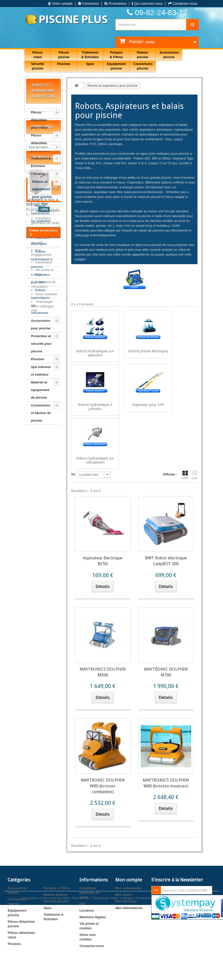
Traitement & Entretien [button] (90, 55)
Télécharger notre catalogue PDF (43, 699)
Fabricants (42, 444)
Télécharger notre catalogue (113, 964)
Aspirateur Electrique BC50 (103, 561)
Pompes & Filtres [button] (116, 55)
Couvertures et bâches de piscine (41, 413)
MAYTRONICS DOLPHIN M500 (103, 672)
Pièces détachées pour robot (39, 120)
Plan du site (81, 964)
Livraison (42, 596)
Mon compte (129, 880)
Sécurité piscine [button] (38, 66)
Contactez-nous (183, 4)
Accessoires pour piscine (41, 324)
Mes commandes (128, 888)
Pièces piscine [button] (64, 55)
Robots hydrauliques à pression (42, 259)
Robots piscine (55, 895)
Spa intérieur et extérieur (41, 371)
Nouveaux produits (56, 964)
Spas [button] (90, 64)
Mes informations (129, 908)
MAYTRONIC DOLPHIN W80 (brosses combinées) (103, 786)
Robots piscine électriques (39, 236)
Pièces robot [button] (38, 55)
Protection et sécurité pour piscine (41, 344)
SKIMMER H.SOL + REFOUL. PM (42, 529)
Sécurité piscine (56, 901)
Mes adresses (126, 901)
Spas (47, 908)
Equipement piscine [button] (116, 66)
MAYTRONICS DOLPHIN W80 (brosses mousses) (166, 783)
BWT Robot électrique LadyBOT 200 (166, 561)
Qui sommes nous (147, 4)
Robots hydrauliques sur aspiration (41, 213)
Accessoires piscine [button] (169, 55)
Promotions (115, 4)
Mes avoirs (124, 895)
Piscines (38, 359)
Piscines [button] (64, 64)
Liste (194, 475)
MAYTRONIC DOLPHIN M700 (166, 672)
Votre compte (60, 4)
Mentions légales (47, 603)
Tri (73, 474)
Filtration (38, 174)
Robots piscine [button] (143, 55)
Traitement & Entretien (41, 162)
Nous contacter (46, 687)
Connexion (89, 4)
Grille (185, 475)
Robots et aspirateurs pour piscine (42, 189)
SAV (38, 623)
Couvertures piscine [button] (143, 66)
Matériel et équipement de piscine (40, 390)
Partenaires (43, 655)
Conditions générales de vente (89, 893)
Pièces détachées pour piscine (41, 143)
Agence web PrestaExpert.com (178, 964)
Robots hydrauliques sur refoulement (40, 301)
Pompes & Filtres (57, 888)
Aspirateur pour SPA (41, 278)
